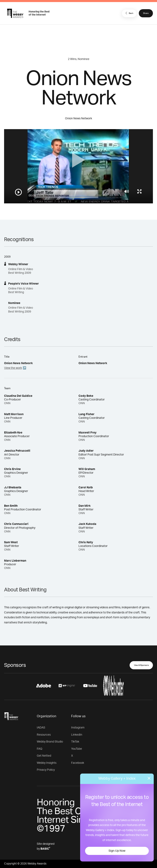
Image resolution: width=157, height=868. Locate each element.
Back (129, 13)
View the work (13, 368)
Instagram (78, 728)
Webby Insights (47, 763)
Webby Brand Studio (50, 742)
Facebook (78, 763)
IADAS (41, 728)
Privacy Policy (46, 770)
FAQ (40, 749)
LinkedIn (77, 735)
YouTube (77, 749)
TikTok (75, 742)
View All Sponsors (141, 665)
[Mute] (127, 191)
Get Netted (44, 756)
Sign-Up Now (117, 851)
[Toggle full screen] (139, 191)
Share (146, 13)
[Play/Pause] (18, 192)
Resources (44, 735)
